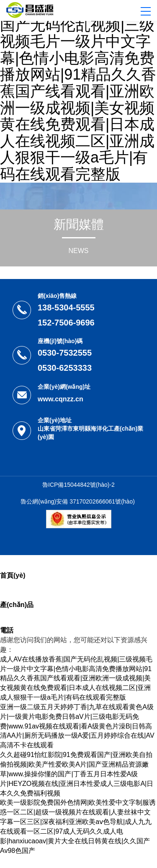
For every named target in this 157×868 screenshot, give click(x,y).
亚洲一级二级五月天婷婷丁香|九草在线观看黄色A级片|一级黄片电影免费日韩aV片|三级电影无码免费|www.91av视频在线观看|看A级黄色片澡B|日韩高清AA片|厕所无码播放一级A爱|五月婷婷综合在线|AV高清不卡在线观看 (77, 726)
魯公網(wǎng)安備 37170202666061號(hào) (78, 501)
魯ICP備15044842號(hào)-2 (78, 485)
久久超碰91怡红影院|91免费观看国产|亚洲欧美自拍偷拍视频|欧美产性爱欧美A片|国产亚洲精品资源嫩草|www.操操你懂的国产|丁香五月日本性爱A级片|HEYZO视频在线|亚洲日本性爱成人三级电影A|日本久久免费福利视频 (77, 774)
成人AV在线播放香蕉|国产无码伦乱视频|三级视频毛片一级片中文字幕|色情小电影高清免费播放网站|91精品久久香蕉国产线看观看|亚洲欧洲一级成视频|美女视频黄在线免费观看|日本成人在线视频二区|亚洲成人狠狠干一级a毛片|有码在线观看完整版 (78, 91)
